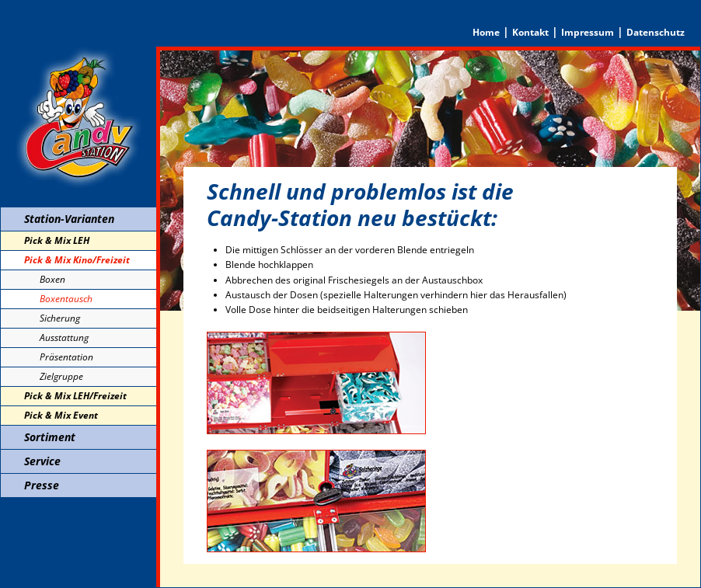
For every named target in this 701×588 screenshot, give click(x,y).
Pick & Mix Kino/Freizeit (77, 260)
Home (486, 32)
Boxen (52, 279)
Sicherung (60, 318)
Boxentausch (66, 299)
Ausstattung (64, 337)
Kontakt (530, 32)
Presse (42, 485)
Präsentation (66, 357)
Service (42, 461)
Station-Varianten (69, 219)
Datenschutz (656, 32)
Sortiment (50, 437)
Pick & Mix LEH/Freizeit (75, 396)
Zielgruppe (61, 376)
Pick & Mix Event (61, 415)
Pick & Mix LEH (57, 240)
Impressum (588, 32)
